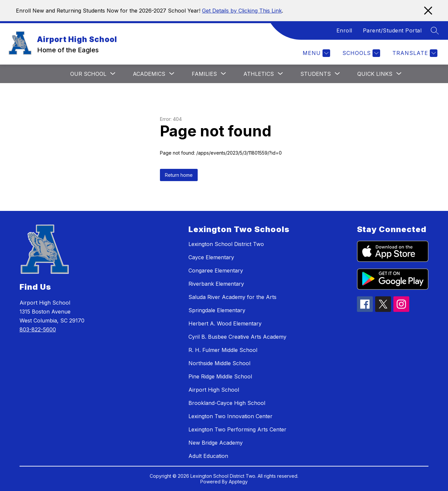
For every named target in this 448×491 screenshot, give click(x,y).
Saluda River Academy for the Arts (232, 297)
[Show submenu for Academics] (149, 74)
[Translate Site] (414, 53)
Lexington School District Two (226, 244)
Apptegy (238, 482)
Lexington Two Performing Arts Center (237, 429)
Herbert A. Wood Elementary (225, 323)
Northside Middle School (219, 363)
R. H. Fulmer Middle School (223, 350)
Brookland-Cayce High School (227, 403)
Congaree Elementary (216, 270)
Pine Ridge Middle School (220, 376)
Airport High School (214, 390)
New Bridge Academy (216, 443)
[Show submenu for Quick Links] (375, 74)
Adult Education (208, 456)
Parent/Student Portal (392, 30)
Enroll (344, 30)
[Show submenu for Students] (316, 74)
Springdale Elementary (217, 310)
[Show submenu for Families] (204, 74)
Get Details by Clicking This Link (242, 11)
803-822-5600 (38, 329)
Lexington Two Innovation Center (230, 416)
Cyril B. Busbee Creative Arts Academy (237, 337)
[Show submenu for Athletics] (259, 74)
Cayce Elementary (211, 257)
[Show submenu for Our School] (88, 74)
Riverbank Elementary (216, 284)
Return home (179, 175)
